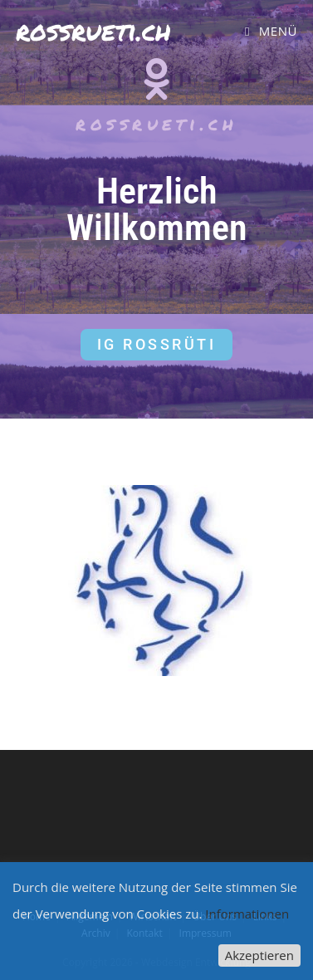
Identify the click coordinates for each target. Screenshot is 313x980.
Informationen (247, 914)
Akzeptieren (259, 955)
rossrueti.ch (93, 30)
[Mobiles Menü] (271, 31)
